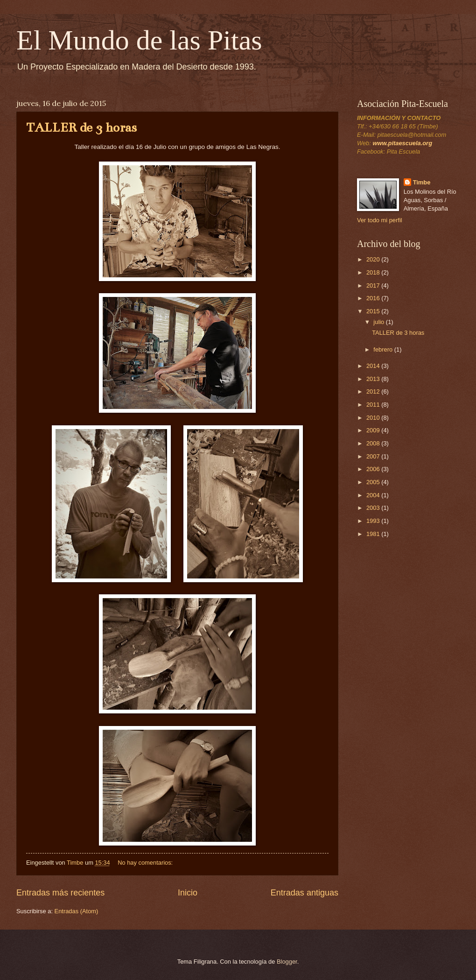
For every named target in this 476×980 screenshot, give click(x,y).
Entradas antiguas (304, 893)
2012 (374, 391)
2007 (374, 456)
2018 (374, 272)
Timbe (422, 182)
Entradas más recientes (60, 893)
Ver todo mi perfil (380, 220)
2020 (374, 259)
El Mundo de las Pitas (139, 40)
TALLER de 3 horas (81, 127)
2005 (374, 482)
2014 (374, 366)
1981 (374, 534)
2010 (374, 418)
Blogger (287, 962)
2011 (374, 405)
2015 (374, 311)
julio (379, 322)
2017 (374, 286)
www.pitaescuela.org (402, 143)
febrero (384, 349)
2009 (374, 430)
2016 (374, 298)
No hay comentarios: (146, 863)
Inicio (188, 893)
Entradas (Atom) (77, 911)
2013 (374, 379)
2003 (374, 508)
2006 (374, 469)
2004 (374, 495)
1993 (374, 521)
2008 (374, 443)
